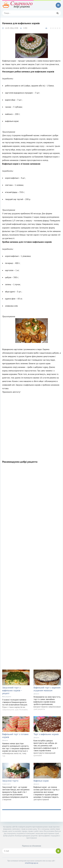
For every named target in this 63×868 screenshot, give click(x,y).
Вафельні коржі (41, 781)
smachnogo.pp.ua (31, 863)
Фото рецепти (7, 697)
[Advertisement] (31, 425)
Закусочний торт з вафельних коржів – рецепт (12, 690)
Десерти (36, 694)
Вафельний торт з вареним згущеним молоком (47, 689)
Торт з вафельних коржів (46, 734)
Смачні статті (6, 784)
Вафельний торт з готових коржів (15, 736)
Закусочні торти (10, 781)
